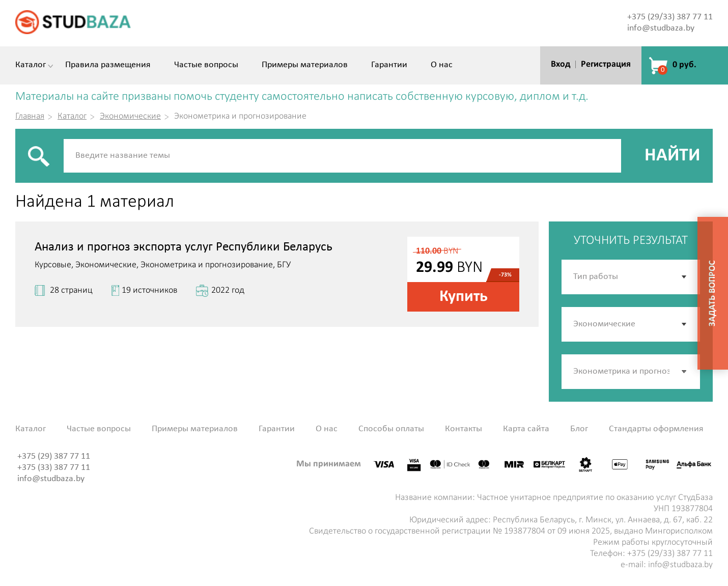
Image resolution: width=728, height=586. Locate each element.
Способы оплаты (391, 429)
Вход (561, 64)
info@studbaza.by (661, 28)
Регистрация (606, 64)
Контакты (464, 429)
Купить (464, 297)
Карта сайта (526, 429)
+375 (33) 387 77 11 (54, 468)
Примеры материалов (305, 65)
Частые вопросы (206, 65)
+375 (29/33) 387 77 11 (670, 17)
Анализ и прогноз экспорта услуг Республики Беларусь (184, 247)
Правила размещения (108, 65)
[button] (685, 372)
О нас (442, 65)
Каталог (31, 65)
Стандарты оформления (656, 429)
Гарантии (389, 65)
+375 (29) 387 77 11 (54, 456)
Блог (579, 429)
